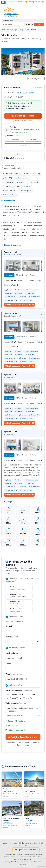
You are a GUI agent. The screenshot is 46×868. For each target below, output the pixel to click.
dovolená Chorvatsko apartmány (25, 854)
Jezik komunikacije (19, 691)
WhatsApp (14, 140)
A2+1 (20, 93)
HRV (22, 698)
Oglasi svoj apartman (26, 850)
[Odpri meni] (3, 2)
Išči (39, 24)
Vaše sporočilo (17, 703)
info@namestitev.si (23, 846)
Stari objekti (8, 862)
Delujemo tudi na (8, 854)
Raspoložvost (22, 275)
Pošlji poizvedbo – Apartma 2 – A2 (20, 366)
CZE (8, 694)
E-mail (9, 664)
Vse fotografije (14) (36, 79)
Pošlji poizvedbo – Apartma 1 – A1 (20, 305)
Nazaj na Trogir (8, 165)
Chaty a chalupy (27, 859)
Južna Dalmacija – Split (10, 30)
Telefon (14, 674)
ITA (28, 694)
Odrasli (9, 626)
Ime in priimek (12, 653)
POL (29, 698)
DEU (22, 694)
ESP (35, 694)
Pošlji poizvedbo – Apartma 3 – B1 (19, 423)
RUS (15, 698)
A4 (30, 93)
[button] (23, 157)
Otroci (12, 637)
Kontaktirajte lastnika (23, 116)
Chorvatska (14, 857)
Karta (23, 145)
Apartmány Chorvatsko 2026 (28, 857)
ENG (15, 694)
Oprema (9, 275)
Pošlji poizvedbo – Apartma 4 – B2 (19, 495)
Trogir (22, 30)
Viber (33, 140)
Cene (33, 275)
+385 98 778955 (12, 136)
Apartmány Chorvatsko (26, 862)
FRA (8, 698)
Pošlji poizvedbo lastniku (23, 737)
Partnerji (16, 862)
